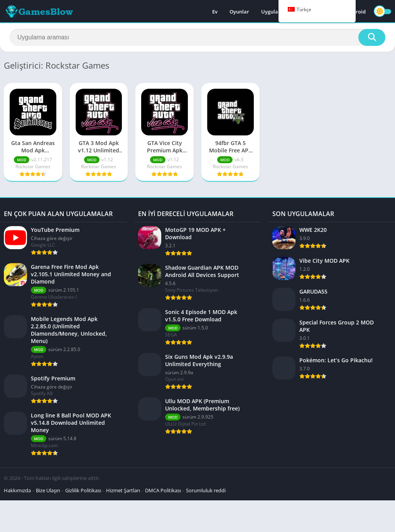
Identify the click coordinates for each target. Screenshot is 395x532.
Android (356, 12)
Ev (215, 12)
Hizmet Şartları (123, 490)
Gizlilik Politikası (83, 490)
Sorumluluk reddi (206, 490)
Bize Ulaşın (48, 490)
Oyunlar (239, 12)
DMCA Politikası (163, 490)
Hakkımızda (17, 490)
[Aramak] (197, 37)
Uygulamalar (277, 12)
